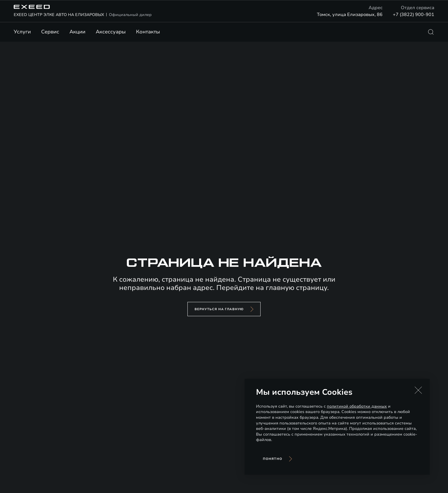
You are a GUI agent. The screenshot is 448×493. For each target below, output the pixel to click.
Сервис (50, 32)
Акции (77, 32)
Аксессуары (111, 32)
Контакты (148, 32)
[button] (418, 390)
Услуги (22, 32)
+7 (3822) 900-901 (414, 15)
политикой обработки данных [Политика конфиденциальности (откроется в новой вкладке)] (357, 406)
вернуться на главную (219, 309)
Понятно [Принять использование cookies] (273, 459)
